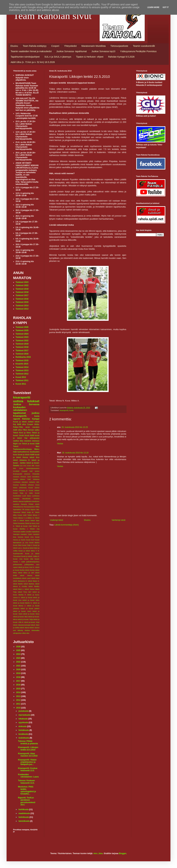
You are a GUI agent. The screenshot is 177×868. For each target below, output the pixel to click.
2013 (19, 696)
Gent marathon (33, 477)
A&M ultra (22, 424)
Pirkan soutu (34, 504)
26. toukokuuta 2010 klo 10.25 (75, 427)
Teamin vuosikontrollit (144, 46)
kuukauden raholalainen (20, 409)
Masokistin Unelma (31, 499)
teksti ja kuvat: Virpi (32, 622)
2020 (19, 670)
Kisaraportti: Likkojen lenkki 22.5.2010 (28, 748)
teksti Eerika (30, 570)
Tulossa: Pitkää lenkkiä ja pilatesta (28, 742)
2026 (19, 647)
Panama (24, 504)
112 (21, 466)
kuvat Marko (34, 543)
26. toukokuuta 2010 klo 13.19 (75, 453)
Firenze (23, 477)
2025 (19, 650)
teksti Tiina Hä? (25, 592)
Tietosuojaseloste (119, 46)
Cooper (30, 424)
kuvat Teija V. (27, 545)
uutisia (18, 401)
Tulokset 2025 (22, 330)
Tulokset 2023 (22, 282)
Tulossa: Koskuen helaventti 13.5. (26, 782)
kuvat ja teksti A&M (26, 455)
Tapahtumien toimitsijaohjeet (25, 57)
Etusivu (14, 46)
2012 (19, 700)
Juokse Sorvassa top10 (103, 51)
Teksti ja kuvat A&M (31, 444)
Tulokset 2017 (22, 295)
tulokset (33, 401)
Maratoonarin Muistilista (94, 46)
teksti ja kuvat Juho (31, 600)
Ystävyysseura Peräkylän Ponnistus (138, 51)
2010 (19, 708)
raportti (17, 419)
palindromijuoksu (33, 562)
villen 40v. (26, 633)
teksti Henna (26, 575)
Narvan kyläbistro (25, 501)
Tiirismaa (17, 532)
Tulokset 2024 (22, 334)
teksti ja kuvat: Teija (25, 619)
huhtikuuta (24, 809)
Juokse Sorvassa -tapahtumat (72, 51)
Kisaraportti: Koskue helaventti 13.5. (28, 769)
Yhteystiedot (70, 46)
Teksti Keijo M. (28, 512)
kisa (15, 537)
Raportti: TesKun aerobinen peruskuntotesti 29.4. (27, 801)
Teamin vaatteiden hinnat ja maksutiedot (31, 51)
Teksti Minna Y (33, 515)
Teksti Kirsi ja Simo (22, 433)
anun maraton (32, 427)
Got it (166, 7)
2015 (19, 689)
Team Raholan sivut (52, 16)
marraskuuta (25, 715)
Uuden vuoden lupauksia (30, 532)
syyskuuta (24, 722)
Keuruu (16, 485)
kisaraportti (64, 410)
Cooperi (55, 46)
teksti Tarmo (30, 589)
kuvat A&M (29, 435)
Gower (16, 479)
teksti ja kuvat (27, 597)
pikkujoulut (35, 438)
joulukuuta (24, 711)
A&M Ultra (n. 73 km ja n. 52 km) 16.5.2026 (33, 62)
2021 (19, 666)
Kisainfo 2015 (22, 364)
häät (15, 452)
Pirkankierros (18, 507)
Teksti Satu (35, 520)
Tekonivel (17, 512)
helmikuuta (24, 817)
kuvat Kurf (30, 540)
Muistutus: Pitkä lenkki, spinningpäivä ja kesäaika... (27, 790)
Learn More (153, 7)
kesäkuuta (24, 734)
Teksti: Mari (26, 446)
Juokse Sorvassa (26, 404)
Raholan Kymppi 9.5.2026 (121, 57)
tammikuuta (24, 821)
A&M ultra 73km (20, 430)
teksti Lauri (26, 578)
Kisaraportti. (20, 416)
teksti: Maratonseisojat (22, 625)
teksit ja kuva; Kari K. (26, 567)
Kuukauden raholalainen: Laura (28, 776)
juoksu (36, 413)
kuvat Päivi (17, 545)
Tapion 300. (35, 510)
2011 (19, 704)
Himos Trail (25, 479)
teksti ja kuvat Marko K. (23, 603)
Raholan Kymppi (31, 419)
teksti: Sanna (34, 628)
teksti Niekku (34, 586)
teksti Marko (18, 584)
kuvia (71, 410)
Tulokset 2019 (22, 289)
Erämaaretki (18, 474)
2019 (19, 673)
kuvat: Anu (18, 559)
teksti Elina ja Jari (26, 573)
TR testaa (26, 510)
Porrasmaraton (29, 507)
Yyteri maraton (34, 534)
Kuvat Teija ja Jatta (23, 493)
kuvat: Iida (29, 559)
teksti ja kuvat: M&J (20, 617)
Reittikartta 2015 (23, 357)
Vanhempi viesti (118, 520)
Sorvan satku (34, 430)
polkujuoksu (29, 564)
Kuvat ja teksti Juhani (23, 422)
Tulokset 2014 (22, 306)
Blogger (123, 853)
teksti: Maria (24, 628)
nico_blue (98, 853)
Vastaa (60, 444)
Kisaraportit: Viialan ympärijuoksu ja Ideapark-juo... (27, 762)
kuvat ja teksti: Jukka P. (30, 556)
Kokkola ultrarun (27, 485)
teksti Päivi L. (19, 589)
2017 (19, 681)
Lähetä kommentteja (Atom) (67, 525)
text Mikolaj (18, 630)
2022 (19, 662)
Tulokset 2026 (22, 327)
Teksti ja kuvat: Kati (24, 526)
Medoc (16, 501)
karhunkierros (23, 452)
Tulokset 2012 (22, 374)
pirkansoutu (18, 564)
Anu (25, 466)
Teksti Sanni (24, 520)
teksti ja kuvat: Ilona (31, 614)
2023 (19, 658)
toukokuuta (24, 738)
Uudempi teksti (56, 520)
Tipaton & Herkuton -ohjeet (90, 57)
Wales (37, 449)
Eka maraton (26, 441)
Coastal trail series (30, 471)
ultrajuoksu (17, 633)
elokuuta (23, 726)
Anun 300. (31, 466)
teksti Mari (35, 578)
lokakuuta (23, 719)
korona (20, 537)
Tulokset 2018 (22, 292)
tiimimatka (35, 630)
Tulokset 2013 (22, 309)
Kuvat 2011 (21, 384)
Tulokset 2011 (22, 380)
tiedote (27, 630)
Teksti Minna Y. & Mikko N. (24, 518)
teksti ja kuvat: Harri (22, 611)
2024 (19, 654)
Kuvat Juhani (34, 490)
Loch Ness (27, 496)
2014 (19, 692)
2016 (19, 685)
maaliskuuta (25, 813)
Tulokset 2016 (22, 299)
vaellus (16, 441)
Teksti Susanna (19, 523)
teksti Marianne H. (20, 581)
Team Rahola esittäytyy (35, 46)
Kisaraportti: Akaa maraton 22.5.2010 (28, 755)
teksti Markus (29, 584)
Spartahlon (17, 510)
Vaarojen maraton (20, 534)
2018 (19, 677)
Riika (37, 507)
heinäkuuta (24, 730)
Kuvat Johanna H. (20, 490)
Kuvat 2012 (21, 377)
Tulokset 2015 (22, 302)
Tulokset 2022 (22, 285)
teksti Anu (34, 457)
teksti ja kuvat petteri (30, 608)
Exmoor (27, 474)
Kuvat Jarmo (34, 488)
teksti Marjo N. (34, 581)
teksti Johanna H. (22, 460)
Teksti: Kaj (35, 529)
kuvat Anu (29, 537)
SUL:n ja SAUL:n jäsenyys (58, 57)
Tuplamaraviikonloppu (22, 449)
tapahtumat (20, 413)
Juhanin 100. (34, 482)
